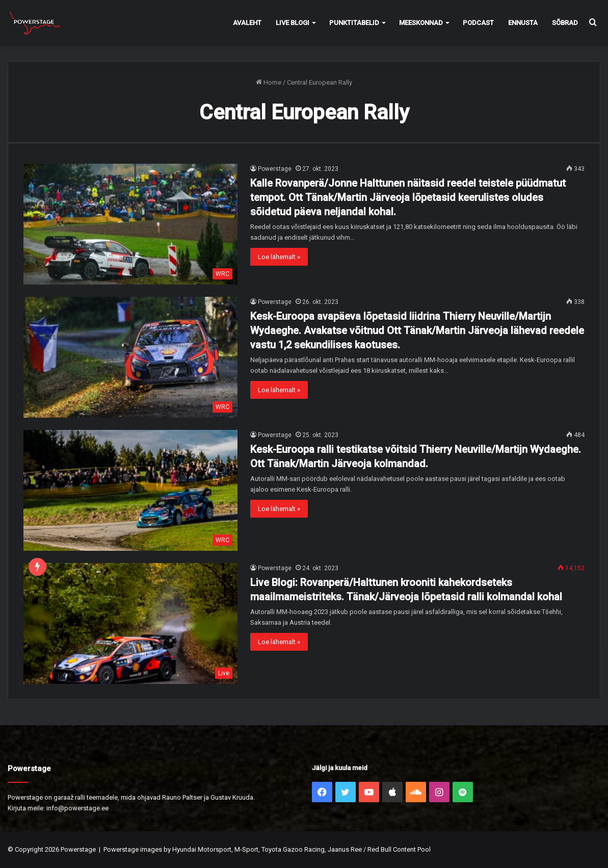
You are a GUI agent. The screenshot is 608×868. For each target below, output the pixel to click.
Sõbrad (565, 23)
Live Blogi (293, 23)
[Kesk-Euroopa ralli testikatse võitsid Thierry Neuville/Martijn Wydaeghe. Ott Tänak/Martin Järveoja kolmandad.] (130, 490)
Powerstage (275, 169)
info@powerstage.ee (77, 808)
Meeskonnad (421, 23)
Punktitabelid (354, 23)
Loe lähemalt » (279, 257)
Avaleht (247, 23)
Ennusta (523, 23)
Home (269, 82)
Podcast (478, 23)
